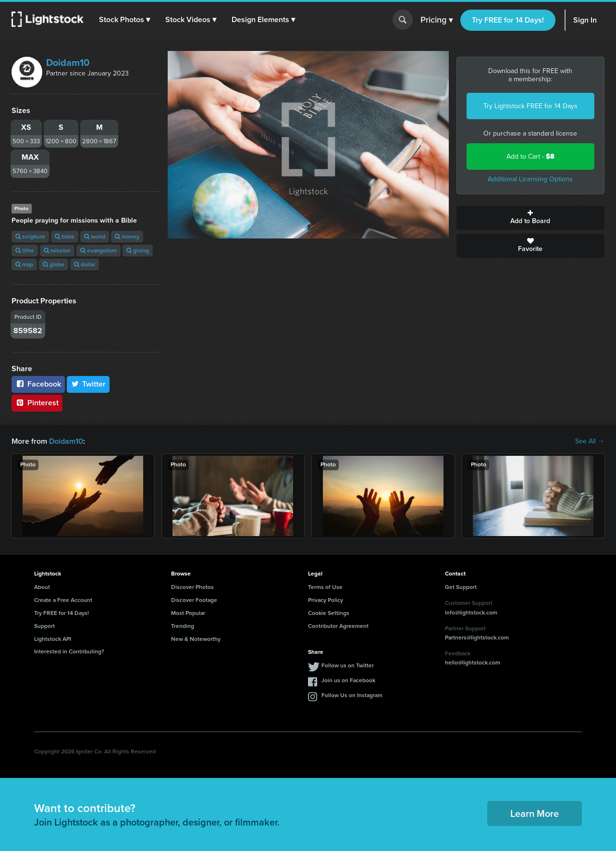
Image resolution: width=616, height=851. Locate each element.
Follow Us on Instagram (352, 695)
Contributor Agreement (338, 626)
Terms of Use (325, 587)
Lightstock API (53, 639)
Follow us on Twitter (348, 665)
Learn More (535, 813)
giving (138, 250)
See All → (590, 441)
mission (57, 250)
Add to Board (531, 218)
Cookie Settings (329, 613)
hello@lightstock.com (473, 663)
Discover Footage (194, 600)
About (42, 587)
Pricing (437, 20)
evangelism (99, 250)
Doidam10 (68, 63)
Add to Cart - (530, 156)
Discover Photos (192, 587)
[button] (124, 20)
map (24, 264)
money (127, 237)
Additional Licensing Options (530, 179)
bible (65, 237)
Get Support (461, 587)
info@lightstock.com (471, 613)
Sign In (585, 20)
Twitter (88, 384)
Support (44, 626)
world (95, 237)
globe (54, 264)
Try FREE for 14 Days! (508, 20)
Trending (183, 626)
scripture (30, 237)
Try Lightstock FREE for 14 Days (530, 106)
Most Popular (188, 613)
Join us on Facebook (348, 680)
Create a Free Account (63, 600)
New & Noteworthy (196, 639)
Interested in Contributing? (69, 651)
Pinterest (37, 403)
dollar (85, 264)
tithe (25, 250)
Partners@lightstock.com (477, 638)
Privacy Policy (326, 600)
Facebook (38, 384)
